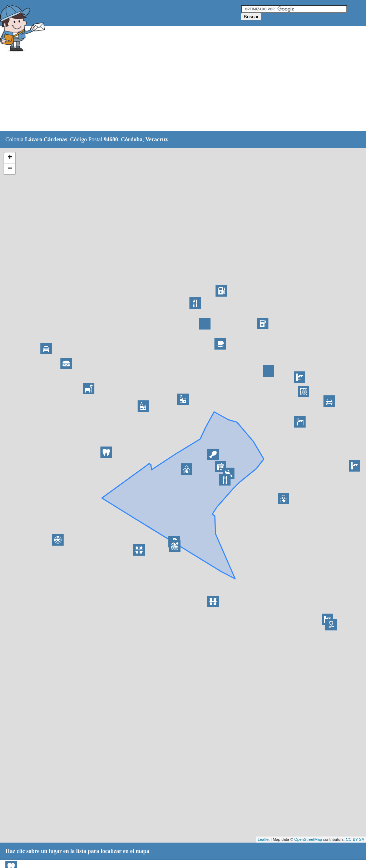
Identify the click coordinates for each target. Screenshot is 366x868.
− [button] (10, 169)
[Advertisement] (178, 79)
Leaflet (264, 839)
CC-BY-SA (355, 839)
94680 (111, 139)
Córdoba (132, 139)
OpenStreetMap (308, 839)
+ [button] (10, 158)
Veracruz (157, 139)
